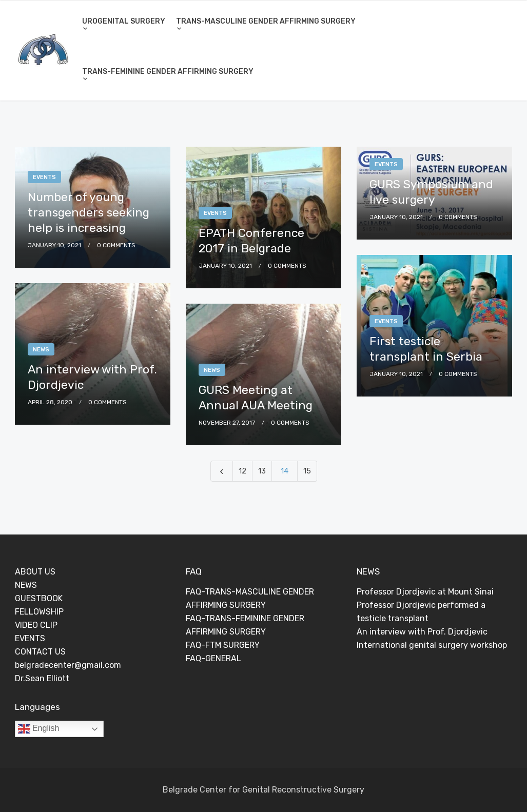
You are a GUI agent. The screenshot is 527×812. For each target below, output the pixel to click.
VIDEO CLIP (36, 625)
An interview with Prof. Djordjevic (422, 632)
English (39, 729)
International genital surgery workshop (432, 645)
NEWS (26, 585)
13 (262, 471)
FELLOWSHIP (39, 612)
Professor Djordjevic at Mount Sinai (425, 592)
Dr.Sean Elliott (42, 678)
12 (242, 471)
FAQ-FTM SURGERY (223, 645)
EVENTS (30, 638)
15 (307, 471)
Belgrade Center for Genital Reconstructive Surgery (263, 790)
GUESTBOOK (39, 598)
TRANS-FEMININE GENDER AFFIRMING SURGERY (168, 72)
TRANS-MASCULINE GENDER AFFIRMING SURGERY (266, 21)
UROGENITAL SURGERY (124, 21)
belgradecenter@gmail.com (68, 665)
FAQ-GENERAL (213, 658)
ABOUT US (35, 572)
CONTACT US (40, 652)
